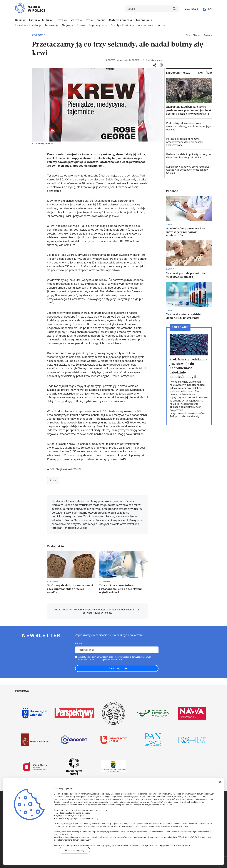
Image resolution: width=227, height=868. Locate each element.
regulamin (93, 657)
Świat (170, 224)
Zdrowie (77, 20)
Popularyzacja (98, 25)
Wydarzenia (145, 25)
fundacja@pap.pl (141, 837)
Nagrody (68, 25)
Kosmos (20, 20)
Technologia (144, 20)
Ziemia (101, 20)
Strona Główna (193, 35)
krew (53, 480)
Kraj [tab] (200, 73)
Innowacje (52, 25)
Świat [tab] (209, 73)
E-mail (79, 643)
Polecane (180, 327)
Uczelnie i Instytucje (28, 25)
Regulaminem (125, 610)
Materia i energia (121, 20)
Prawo (81, 25)
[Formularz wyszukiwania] (152, 9)
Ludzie (161, 25)
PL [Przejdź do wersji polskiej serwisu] (204, 9)
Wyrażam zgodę (74, 850)
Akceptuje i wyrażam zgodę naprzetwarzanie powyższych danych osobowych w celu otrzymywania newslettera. (115, 658)
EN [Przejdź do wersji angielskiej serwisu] (210, 9)
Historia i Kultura (41, 20)
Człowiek (61, 20)
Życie (89, 20)
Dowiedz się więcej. (182, 845)
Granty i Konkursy (123, 25)
